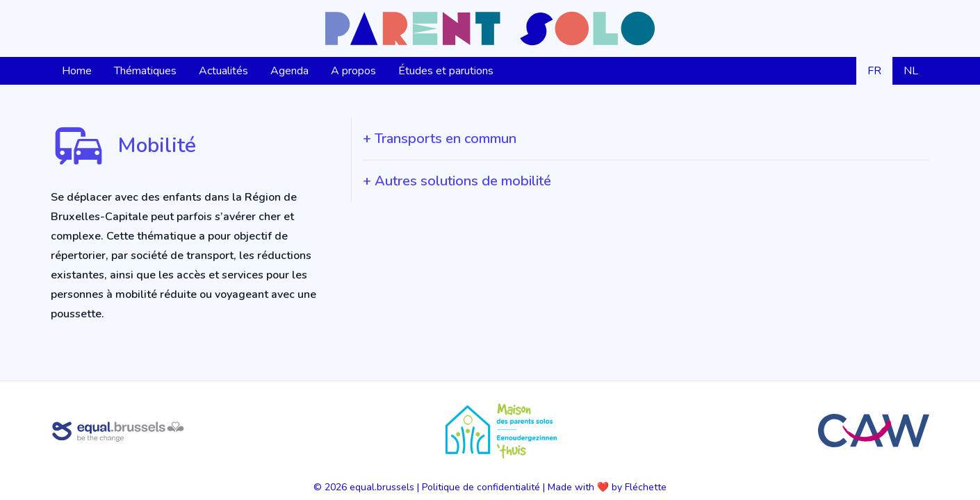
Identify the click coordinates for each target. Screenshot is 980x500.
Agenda (289, 71)
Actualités (223, 71)
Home (77, 71)
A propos (353, 71)
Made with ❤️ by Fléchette (607, 487)
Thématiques (145, 71)
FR (874, 71)
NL (911, 71)
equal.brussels (382, 487)
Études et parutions (446, 71)
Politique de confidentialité (481, 487)
